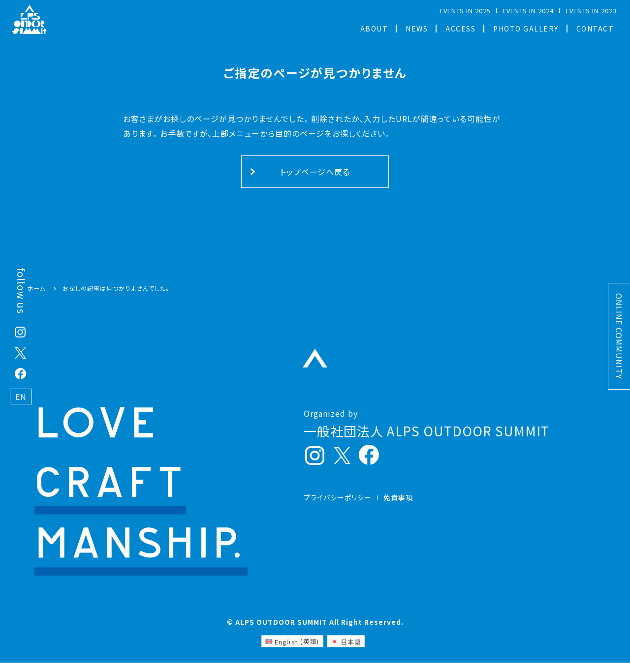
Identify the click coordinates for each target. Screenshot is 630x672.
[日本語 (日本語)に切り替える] (346, 650)
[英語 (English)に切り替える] (292, 650)
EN (21, 397)
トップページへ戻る (315, 172)
